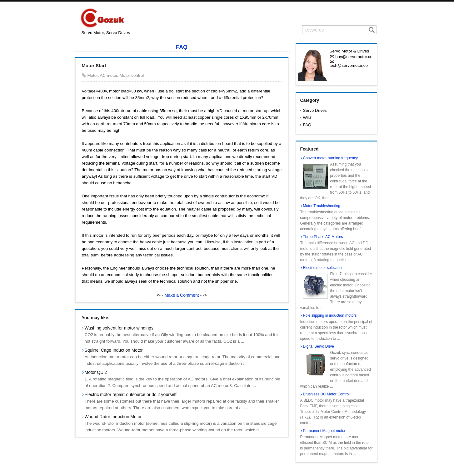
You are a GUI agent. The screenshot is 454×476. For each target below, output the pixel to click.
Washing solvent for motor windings (119, 328)
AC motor (109, 75)
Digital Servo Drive (319, 346)
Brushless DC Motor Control (326, 394)
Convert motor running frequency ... (333, 158)
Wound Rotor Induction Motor (113, 417)
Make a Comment (182, 295)
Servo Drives (315, 110)
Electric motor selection (322, 268)
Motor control (132, 75)
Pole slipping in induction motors (330, 315)
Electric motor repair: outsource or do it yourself (131, 394)
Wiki (307, 118)
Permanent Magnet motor (324, 431)
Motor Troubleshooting (322, 206)
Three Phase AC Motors (323, 237)
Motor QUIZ (96, 372)
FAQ (182, 47)
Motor (93, 75)
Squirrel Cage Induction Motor (114, 350)
